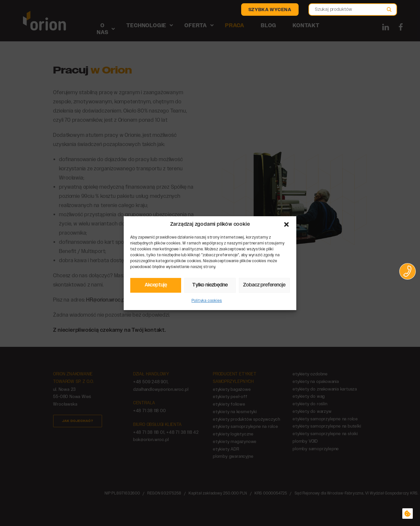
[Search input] (350, 10)
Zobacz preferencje (264, 285)
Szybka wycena (270, 10)
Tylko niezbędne (210, 285)
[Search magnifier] (389, 11)
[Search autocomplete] (350, 6)
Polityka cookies (207, 301)
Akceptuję (156, 285)
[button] (286, 224)
